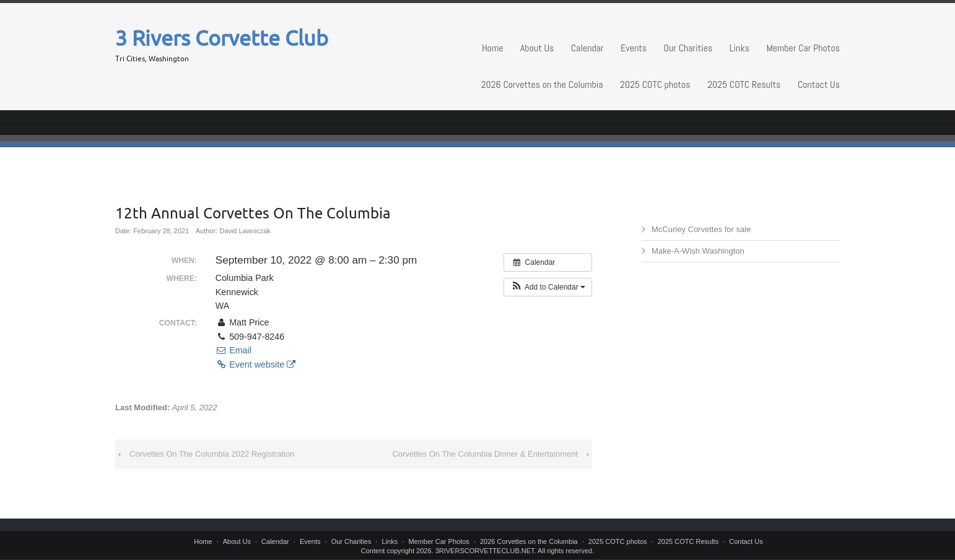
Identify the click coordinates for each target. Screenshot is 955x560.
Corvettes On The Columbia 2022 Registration (212, 454)
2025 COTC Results (744, 84)
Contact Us (819, 84)
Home (493, 48)
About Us (537, 48)
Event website (255, 364)
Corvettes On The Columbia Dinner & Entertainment (485, 454)
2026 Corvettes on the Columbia (542, 84)
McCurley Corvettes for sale (701, 229)
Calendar (587, 48)
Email (233, 350)
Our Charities (688, 48)
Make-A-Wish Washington (698, 251)
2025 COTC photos (655, 84)
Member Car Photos (803, 48)
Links (739, 48)
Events (634, 48)
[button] (548, 287)
